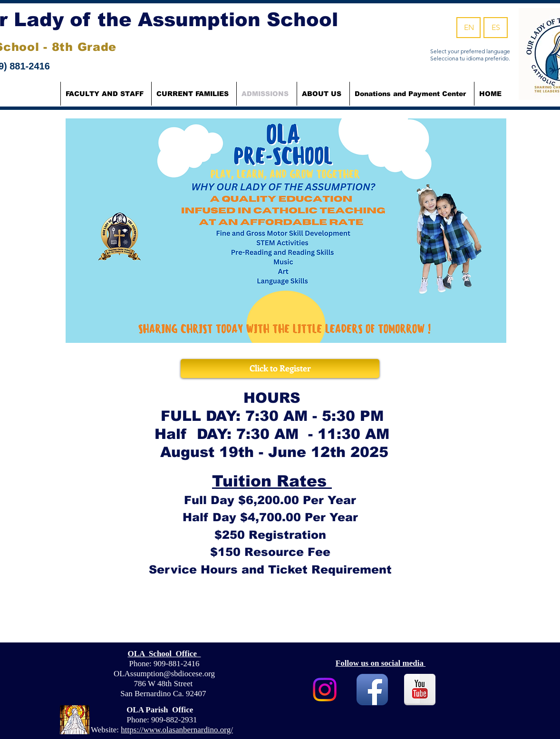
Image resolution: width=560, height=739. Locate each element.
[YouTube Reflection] (420, 690)
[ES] (496, 28)
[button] (194, 94)
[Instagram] (325, 690)
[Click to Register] (280, 369)
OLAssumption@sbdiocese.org (164, 674)
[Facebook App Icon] (372, 690)
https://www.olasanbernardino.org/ (177, 730)
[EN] (468, 28)
